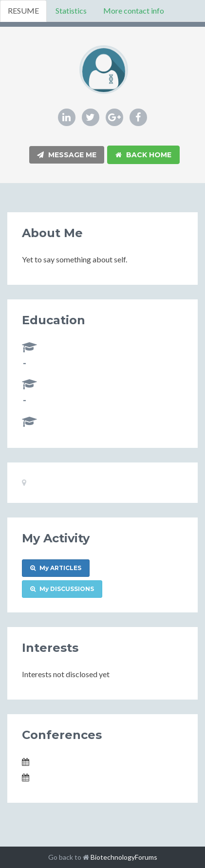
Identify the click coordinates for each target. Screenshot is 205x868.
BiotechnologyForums (124, 857)
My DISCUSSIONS (62, 589)
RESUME (23, 10)
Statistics (71, 10)
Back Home (143, 155)
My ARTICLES (56, 568)
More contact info (134, 10)
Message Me (67, 155)
